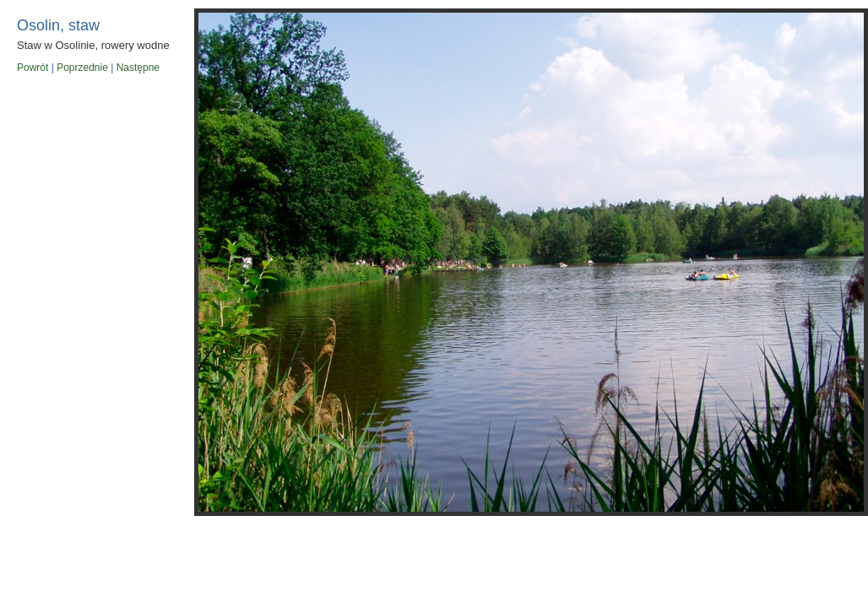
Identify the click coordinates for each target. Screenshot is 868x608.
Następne (138, 68)
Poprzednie (82, 68)
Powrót (33, 68)
